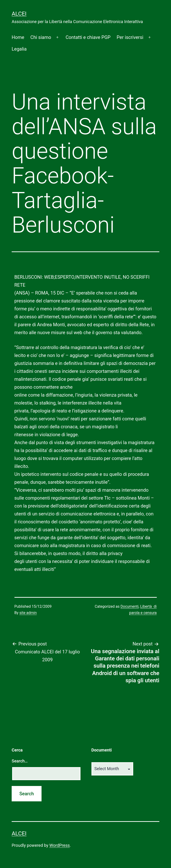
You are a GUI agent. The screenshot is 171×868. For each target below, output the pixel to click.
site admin (28, 613)
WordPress (60, 845)
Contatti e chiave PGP (88, 37)
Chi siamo (41, 37)
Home (18, 37)
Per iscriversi (130, 37)
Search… (20, 761)
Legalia (19, 49)
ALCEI (19, 14)
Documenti (130, 606)
